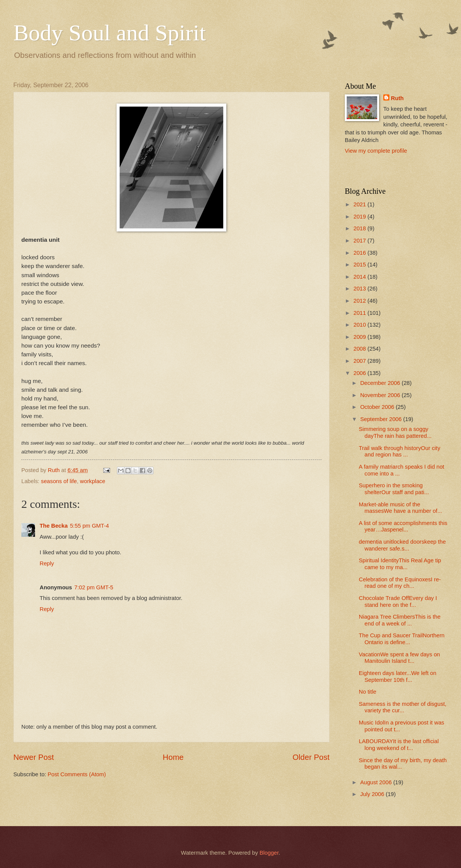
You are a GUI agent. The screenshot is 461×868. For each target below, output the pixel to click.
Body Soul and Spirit (110, 33)
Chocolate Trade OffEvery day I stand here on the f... (398, 602)
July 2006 (373, 794)
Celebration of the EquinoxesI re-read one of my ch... (400, 583)
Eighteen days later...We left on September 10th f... (398, 677)
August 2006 (377, 782)
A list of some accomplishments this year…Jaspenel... (403, 527)
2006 (361, 373)
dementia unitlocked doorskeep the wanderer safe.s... (402, 545)
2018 (361, 228)
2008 (361, 349)
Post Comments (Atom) (77, 774)
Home (173, 757)
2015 (361, 265)
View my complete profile (376, 151)
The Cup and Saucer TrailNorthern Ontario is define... (402, 639)
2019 (361, 217)
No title (368, 692)
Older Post (311, 757)
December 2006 (381, 383)
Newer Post (34, 757)
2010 (361, 325)
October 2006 (378, 407)
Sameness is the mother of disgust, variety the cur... (403, 707)
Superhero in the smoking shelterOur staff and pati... (394, 489)
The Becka (54, 526)
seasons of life (59, 481)
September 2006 (382, 419)
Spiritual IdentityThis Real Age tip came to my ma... (400, 564)
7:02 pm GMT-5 (94, 587)
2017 (361, 241)
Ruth (397, 98)
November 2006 (381, 395)
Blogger (269, 853)
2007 (361, 361)
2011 (361, 313)
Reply (47, 563)
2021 (361, 204)
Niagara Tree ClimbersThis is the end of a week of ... (400, 620)
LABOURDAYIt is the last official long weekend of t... (399, 745)
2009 (361, 337)
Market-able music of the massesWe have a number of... (400, 508)
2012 (361, 301)
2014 (361, 277)
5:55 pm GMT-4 (90, 526)
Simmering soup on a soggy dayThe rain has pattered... (395, 432)
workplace (93, 481)
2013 (361, 289)
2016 (361, 253)
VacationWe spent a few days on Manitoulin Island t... (399, 658)
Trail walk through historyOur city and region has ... (400, 452)
